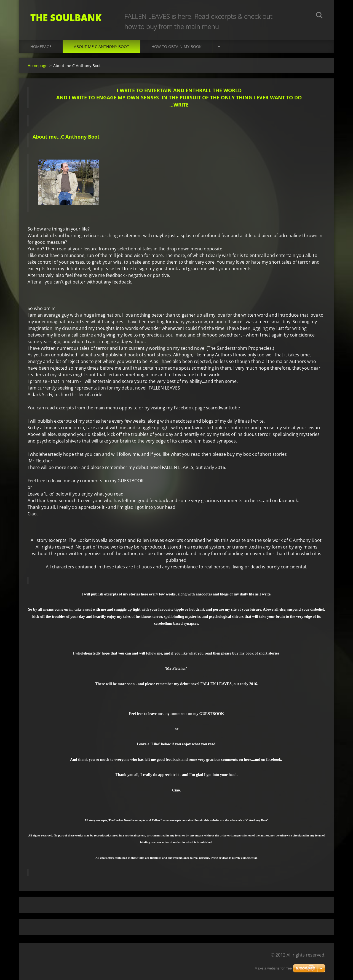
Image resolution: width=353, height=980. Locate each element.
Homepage (41, 47)
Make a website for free (273, 968)
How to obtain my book (176, 47)
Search (319, 16)
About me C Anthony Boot (101, 47)
